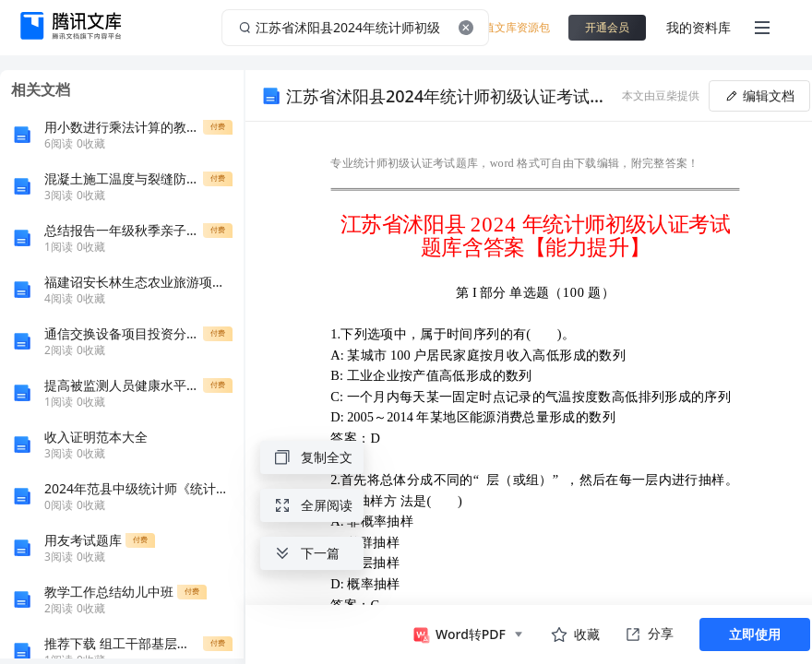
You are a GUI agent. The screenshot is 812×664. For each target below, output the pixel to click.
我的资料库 (699, 27)
